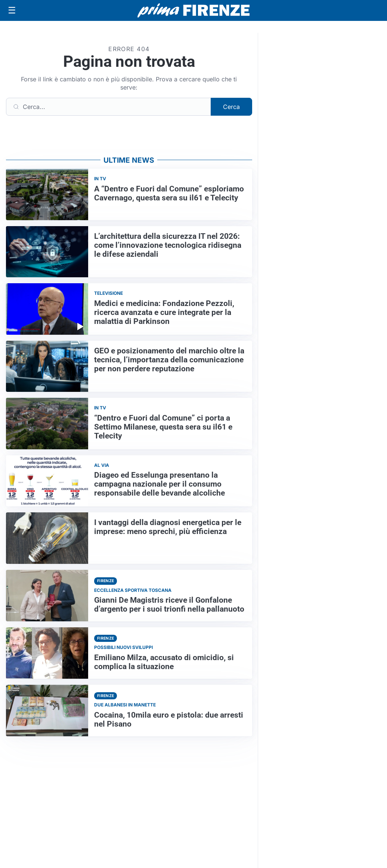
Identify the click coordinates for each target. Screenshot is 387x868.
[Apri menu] (12, 10)
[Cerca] (109, 107)
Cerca (231, 107)
